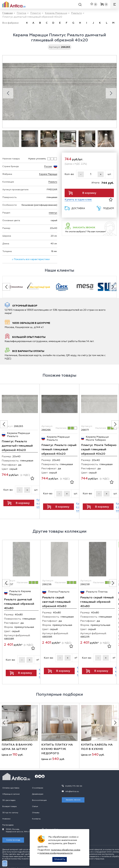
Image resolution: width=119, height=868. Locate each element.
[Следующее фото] (115, 429)
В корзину (82, 193)
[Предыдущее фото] (4, 429)
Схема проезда (13, 833)
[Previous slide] (8, 93)
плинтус (53, 213)
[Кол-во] (91, 174)
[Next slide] (111, 93)
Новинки (6, 812)
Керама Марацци (48, 174)
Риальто (53, 182)
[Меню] (115, 4)
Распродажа (8, 819)
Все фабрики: (11, 23)
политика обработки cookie (66, 850)
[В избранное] (111, 200)
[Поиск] (80, 5)
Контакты (36, 812)
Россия (48, 166)
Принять (60, 859)
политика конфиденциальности (56, 853)
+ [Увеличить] (101, 174)
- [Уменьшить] (81, 174)
